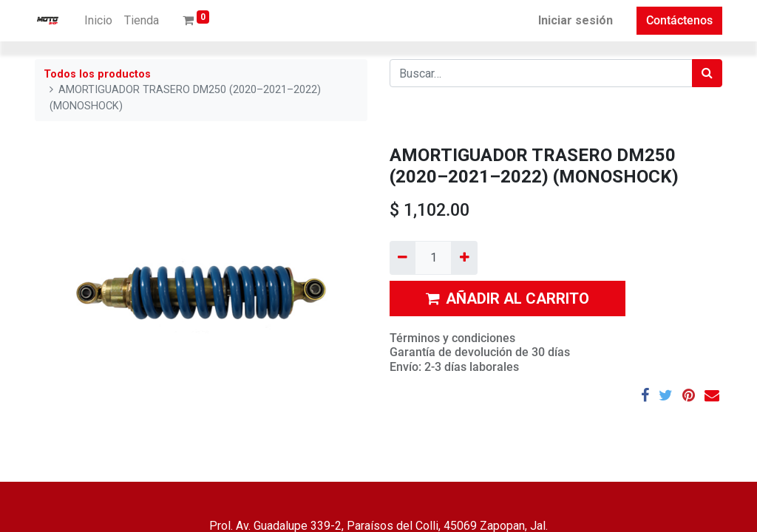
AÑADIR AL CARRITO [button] (508, 299)
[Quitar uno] (403, 258)
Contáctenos (679, 20)
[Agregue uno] (464, 258)
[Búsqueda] (707, 73)
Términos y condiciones (452, 338)
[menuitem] (98, 21)
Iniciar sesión (576, 20)
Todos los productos (97, 74)
